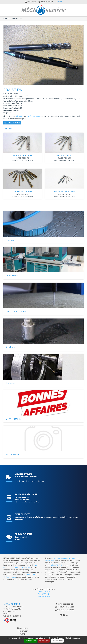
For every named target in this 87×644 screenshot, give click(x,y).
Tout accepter (30, 641)
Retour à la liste (12, 123)
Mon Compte (23, 628)
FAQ (23, 634)
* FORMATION (43, 594)
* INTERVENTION (43, 596)
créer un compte (35, 116)
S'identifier (31, 2)
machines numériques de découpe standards (22, 566)
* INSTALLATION (43, 592)
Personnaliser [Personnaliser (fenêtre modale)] (57, 641)
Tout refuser (44, 641)
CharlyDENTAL (57, 565)
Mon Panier (23, 631)
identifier (20, 116)
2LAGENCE (70, 610)
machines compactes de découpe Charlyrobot (62, 559)
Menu (59, 2)
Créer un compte (46, 2)
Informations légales (64, 607)
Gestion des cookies (64, 604)
